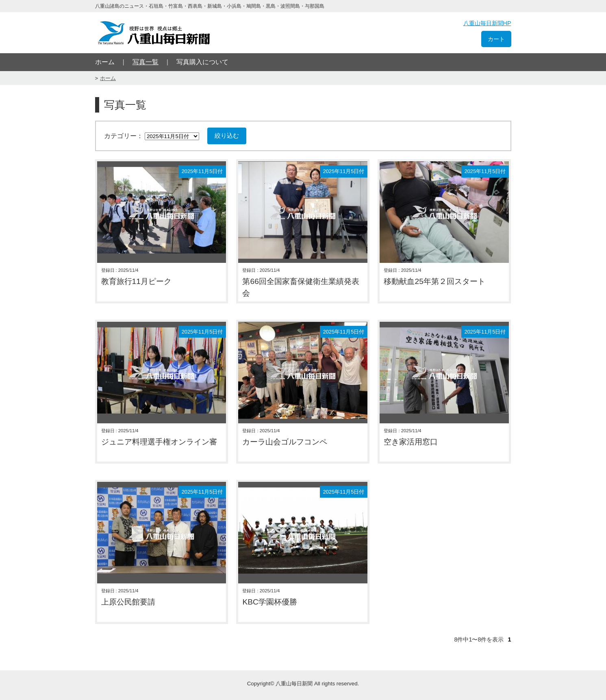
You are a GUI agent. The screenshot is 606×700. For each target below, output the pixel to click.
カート (496, 39)
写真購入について (202, 62)
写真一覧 (146, 62)
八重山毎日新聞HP (487, 23)
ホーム (105, 62)
